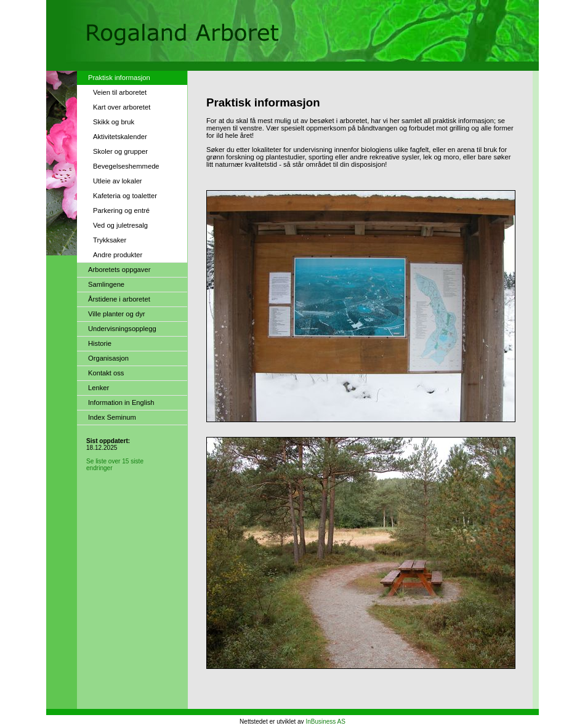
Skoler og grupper (120, 151)
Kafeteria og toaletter (125, 196)
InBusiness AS (325, 722)
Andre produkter (118, 255)
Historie (100, 343)
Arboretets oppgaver (119, 270)
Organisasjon (108, 358)
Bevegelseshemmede (126, 166)
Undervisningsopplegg (122, 329)
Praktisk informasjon (119, 78)
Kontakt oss (106, 373)
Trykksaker (110, 240)
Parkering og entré (121, 210)
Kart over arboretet (122, 107)
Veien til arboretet (120, 92)
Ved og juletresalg (120, 225)
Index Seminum (112, 417)
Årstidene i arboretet (119, 299)
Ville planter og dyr (116, 314)
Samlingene (106, 284)
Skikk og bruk (114, 122)
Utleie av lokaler (118, 181)
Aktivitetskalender (120, 137)
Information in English (121, 402)
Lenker (99, 388)
